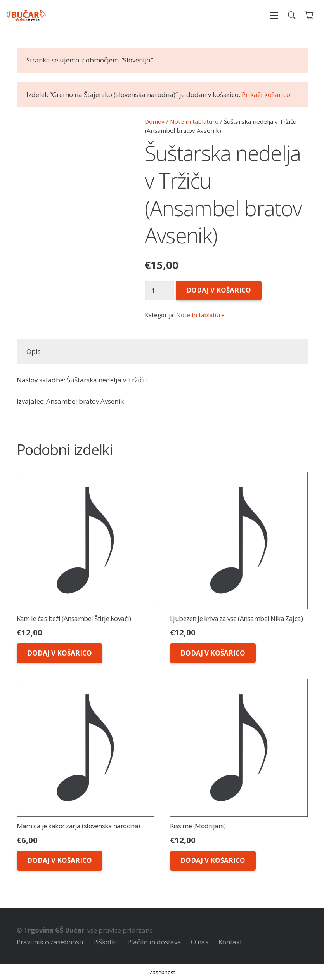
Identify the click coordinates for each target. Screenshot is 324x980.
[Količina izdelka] (160, 291)
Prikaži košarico (266, 95)
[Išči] (292, 16)
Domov (155, 121)
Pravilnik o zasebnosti (50, 942)
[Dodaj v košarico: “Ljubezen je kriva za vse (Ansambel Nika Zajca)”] (213, 653)
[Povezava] (26, 16)
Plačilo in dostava (154, 942)
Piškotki (105, 942)
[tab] (34, 352)
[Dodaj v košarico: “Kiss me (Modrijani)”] (213, 861)
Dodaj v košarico (219, 290)
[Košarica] (309, 16)
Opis (34, 351)
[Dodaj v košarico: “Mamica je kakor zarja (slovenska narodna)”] (60, 861)
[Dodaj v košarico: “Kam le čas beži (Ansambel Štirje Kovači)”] (60, 653)
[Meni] (274, 16)
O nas (200, 942)
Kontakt (230, 942)
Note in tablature (194, 121)
